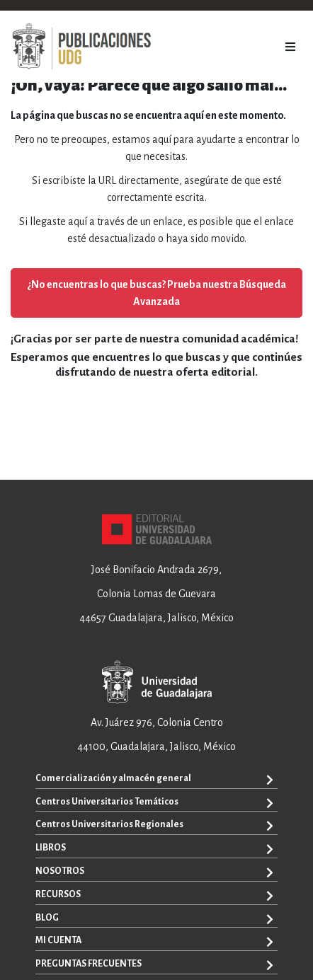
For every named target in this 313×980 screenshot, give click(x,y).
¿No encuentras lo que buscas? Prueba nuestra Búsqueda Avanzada (157, 293)
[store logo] (81, 47)
